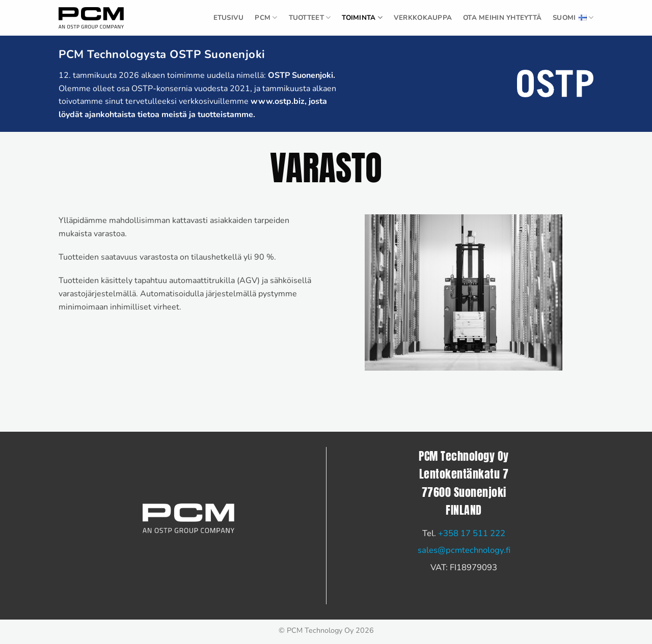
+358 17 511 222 (472, 533)
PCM (266, 18)
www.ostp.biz (278, 101)
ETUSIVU (229, 18)
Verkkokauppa (423, 18)
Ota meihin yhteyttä (502, 18)
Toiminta (362, 18)
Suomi (573, 18)
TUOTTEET (310, 18)
